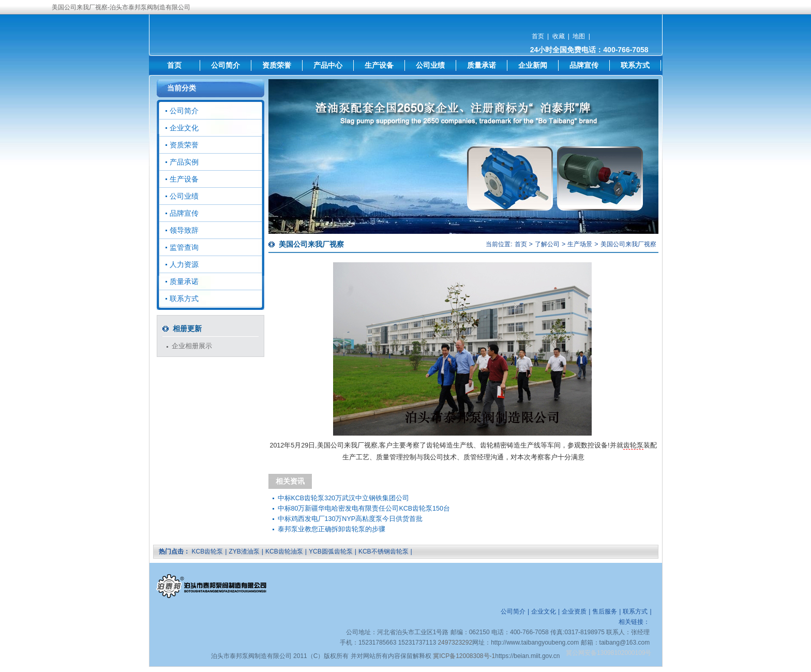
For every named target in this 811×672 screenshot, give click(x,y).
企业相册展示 (192, 346)
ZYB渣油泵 (244, 551)
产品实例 (184, 162)
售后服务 (605, 611)
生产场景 (580, 244)
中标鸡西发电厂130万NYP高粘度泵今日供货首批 (350, 519)
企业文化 (184, 128)
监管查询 (184, 247)
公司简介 (226, 65)
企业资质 (574, 611)
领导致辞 (184, 230)
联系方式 (635, 65)
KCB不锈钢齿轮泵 (384, 551)
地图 (579, 36)
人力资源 (184, 264)
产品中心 (328, 65)
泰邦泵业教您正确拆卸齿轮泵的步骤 (332, 529)
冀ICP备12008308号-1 (464, 656)
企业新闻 (533, 65)
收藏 (559, 36)
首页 (538, 36)
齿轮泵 (633, 445)
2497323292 (455, 643)
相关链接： (634, 622)
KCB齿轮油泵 (284, 551)
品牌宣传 (584, 65)
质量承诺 (482, 65)
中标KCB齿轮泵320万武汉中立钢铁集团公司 (344, 498)
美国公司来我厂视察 (628, 244)
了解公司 (547, 244)
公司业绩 (430, 65)
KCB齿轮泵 (208, 551)
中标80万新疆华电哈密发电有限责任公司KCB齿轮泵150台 (364, 509)
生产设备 (379, 65)
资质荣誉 (277, 65)
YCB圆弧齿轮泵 (331, 551)
